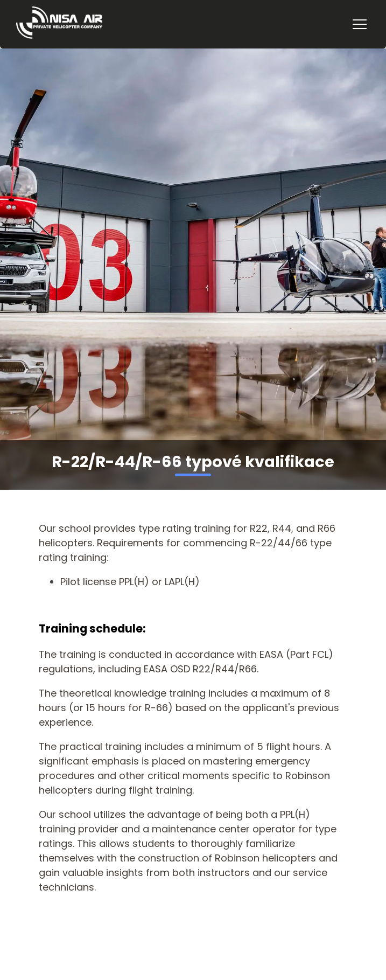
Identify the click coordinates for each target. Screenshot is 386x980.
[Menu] (360, 24)
